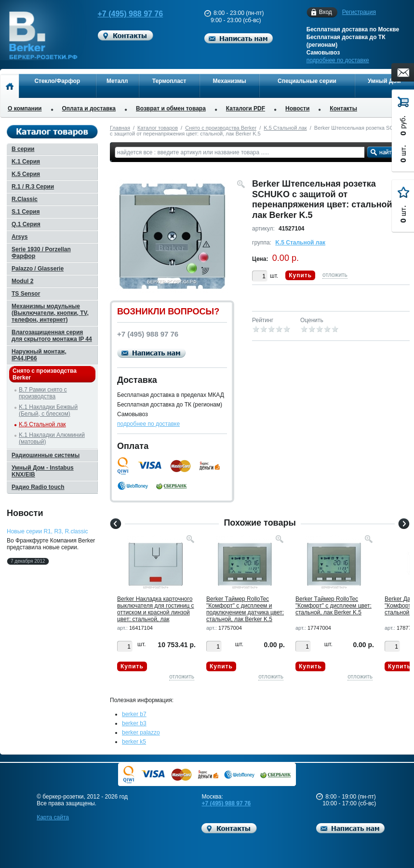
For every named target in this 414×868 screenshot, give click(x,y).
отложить (335, 275)
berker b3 (134, 723)
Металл (117, 81)
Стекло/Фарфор (57, 81)
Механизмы (230, 81)
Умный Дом (384, 81)
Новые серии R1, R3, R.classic (47, 531)
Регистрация (359, 12)
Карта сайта (53, 817)
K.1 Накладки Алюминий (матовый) (52, 438)
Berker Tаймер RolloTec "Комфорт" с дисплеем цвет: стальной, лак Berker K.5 (334, 606)
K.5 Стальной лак (285, 128)
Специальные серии (307, 81)
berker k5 (134, 742)
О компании (25, 108)
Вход (326, 12)
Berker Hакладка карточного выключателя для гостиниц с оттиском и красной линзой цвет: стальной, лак (156, 609)
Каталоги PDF (246, 108)
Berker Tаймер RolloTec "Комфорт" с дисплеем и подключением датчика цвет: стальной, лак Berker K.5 (245, 609)
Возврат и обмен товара (171, 108)
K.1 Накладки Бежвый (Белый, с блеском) (48, 410)
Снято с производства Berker (221, 128)
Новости (297, 108)
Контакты (343, 108)
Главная (120, 128)
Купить (300, 275)
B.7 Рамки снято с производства (43, 393)
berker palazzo (141, 732)
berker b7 (134, 714)
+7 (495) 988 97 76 (125, 14)
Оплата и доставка (89, 108)
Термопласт (169, 81)
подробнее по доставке (338, 60)
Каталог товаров (158, 128)
